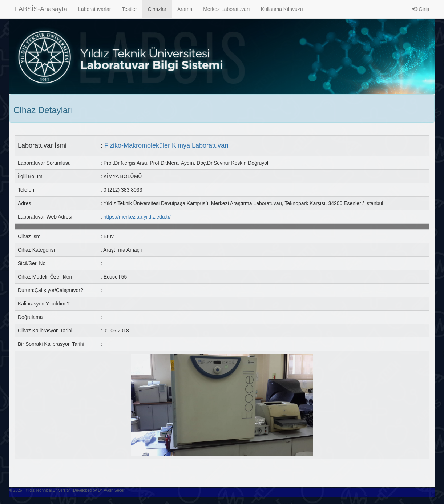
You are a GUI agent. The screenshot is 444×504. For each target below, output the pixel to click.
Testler (129, 9)
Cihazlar (157, 9)
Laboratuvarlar (94, 9)
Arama (185, 9)
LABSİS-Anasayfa (41, 9)
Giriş (421, 9)
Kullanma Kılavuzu (282, 9)
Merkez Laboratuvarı (226, 9)
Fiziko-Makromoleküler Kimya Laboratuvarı (166, 145)
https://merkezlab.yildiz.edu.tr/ (137, 217)
